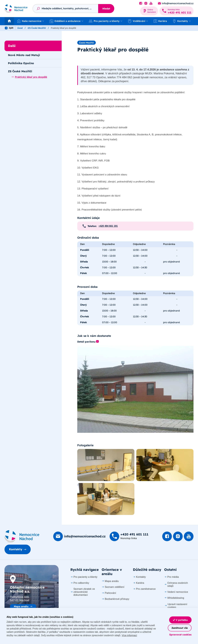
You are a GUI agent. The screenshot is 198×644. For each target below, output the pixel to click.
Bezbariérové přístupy (115, 599)
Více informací (129, 635)
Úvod (20, 28)
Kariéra (160, 21)
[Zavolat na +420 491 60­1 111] (177, 11)
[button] (30, 21)
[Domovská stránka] (22, 536)
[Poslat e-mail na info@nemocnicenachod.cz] (176, 3)
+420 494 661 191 (108, 226)
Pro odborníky (80, 583)
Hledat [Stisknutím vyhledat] (106, 9)
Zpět (9, 28)
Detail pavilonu (86, 342)
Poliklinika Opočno (21, 63)
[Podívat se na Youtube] (151, 3)
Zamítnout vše (180, 628)
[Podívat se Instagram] (146, 3)
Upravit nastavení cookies (176, 606)
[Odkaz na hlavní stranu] (16, 8)
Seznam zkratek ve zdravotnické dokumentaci (83, 592)
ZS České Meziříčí (74, 28)
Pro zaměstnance (144, 589)
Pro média (171, 577)
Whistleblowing (174, 598)
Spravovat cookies (180, 635)
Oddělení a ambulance (39, 28)
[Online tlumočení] (149, 11)
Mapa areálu (21, 606)
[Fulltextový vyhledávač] (65, 9)
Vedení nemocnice (176, 592)
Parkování (109, 593)
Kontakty (16, 549)
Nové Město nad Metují (24, 55)
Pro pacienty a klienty (84, 577)
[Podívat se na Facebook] (141, 3)
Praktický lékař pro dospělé (29, 77)
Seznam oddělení (113, 587)
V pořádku (180, 620)
